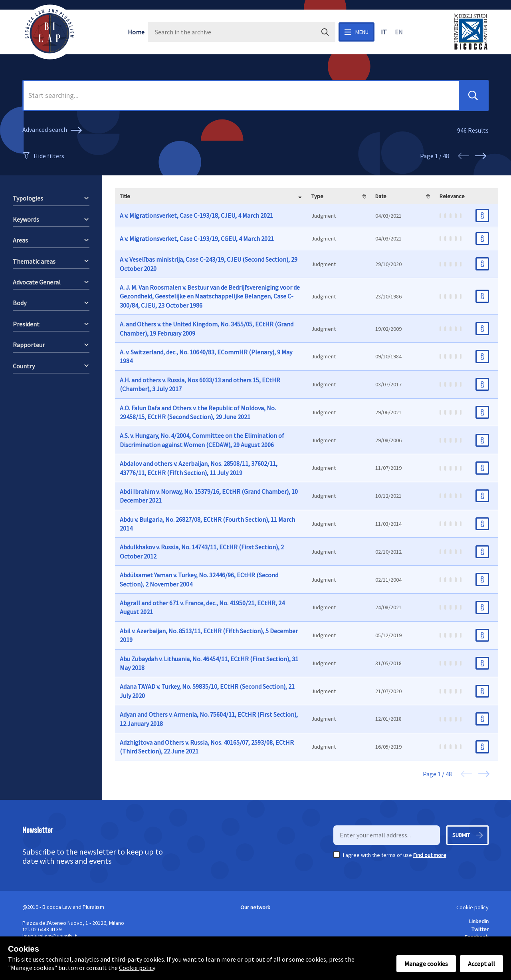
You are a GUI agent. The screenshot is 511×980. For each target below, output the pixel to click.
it (384, 32)
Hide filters (49, 156)
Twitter (480, 929)
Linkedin (479, 921)
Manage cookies (426, 964)
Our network (255, 907)
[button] (473, 95)
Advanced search (53, 130)
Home (136, 32)
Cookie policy (472, 907)
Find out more (430, 855)
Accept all (481, 964)
